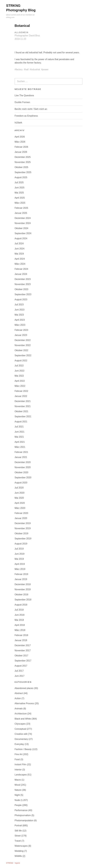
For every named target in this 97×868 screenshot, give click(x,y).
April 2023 (20, 320)
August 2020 (21, 483)
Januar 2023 (21, 335)
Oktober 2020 (21, 472)
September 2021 (23, 416)
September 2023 (23, 294)
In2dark (18, 123)
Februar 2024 (21, 269)
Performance (21, 810)
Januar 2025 (21, 213)
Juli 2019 (19, 549)
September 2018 (23, 600)
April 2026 (20, 137)
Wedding (19, 851)
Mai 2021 (19, 437)
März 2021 (20, 447)
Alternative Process (24, 703)
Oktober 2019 (21, 533)
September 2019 (23, 539)
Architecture (21, 714)
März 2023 (20, 325)
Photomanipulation (24, 820)
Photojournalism (23, 815)
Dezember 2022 (23, 340)
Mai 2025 (19, 193)
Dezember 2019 (23, 523)
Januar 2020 (21, 518)
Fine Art (18, 754)
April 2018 (20, 625)
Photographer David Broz (27, 36)
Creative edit (21, 734)
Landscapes (21, 775)
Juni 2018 (19, 615)
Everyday (19, 744)
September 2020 (23, 478)
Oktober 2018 (21, 595)
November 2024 (23, 223)
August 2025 (21, 177)
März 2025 (20, 203)
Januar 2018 (21, 640)
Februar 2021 (21, 452)
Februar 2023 (21, 330)
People (18, 805)
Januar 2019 (21, 579)
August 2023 (21, 299)
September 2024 (23, 233)
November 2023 (23, 284)
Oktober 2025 (21, 167)
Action (18, 698)
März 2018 (20, 630)
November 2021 (23, 406)
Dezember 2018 (23, 584)
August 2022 (21, 361)
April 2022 (20, 381)
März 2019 (20, 569)
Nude (17, 800)
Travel (18, 841)
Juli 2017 (19, 671)
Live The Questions (24, 95)
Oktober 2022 (21, 350)
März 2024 (20, 264)
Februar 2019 (21, 574)
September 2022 (23, 355)
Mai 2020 (19, 498)
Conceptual (20, 729)
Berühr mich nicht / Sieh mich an (31, 109)
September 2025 (23, 172)
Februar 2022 (21, 391)
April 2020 (20, 503)
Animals (19, 709)
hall (27, 69)
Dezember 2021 (23, 401)
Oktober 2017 (21, 656)
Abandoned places (24, 688)
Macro (18, 780)
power (46, 69)
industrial (35, 69)
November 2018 (23, 589)
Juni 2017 (19, 676)
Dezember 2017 (23, 645)
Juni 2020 (19, 493)
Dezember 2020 (23, 462)
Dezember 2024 (23, 218)
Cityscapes (20, 724)
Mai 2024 (19, 254)
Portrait (18, 826)
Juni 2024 (19, 249)
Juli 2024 (19, 244)
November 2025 (23, 162)
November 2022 (23, 345)
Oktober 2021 (21, 411)
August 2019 (21, 544)
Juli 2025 (19, 182)
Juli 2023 (19, 305)
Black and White (23, 719)
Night (17, 795)
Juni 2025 (19, 188)
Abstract (19, 693)
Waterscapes (21, 846)
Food (17, 759)
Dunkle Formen (22, 102)
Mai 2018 (19, 620)
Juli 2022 (19, 366)
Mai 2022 (19, 376)
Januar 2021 (21, 457)
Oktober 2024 (21, 228)
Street (18, 836)
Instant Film (20, 764)
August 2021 (21, 422)
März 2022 (20, 386)
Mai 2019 (19, 559)
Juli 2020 (19, 488)
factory (19, 69)
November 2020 (23, 467)
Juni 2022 (19, 371)
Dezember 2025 (23, 157)
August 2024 (21, 238)
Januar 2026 (21, 152)
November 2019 (23, 528)
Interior (18, 770)
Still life (18, 831)
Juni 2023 (19, 310)
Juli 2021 (19, 427)
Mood (17, 785)
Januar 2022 (21, 396)
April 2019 (20, 564)
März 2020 (20, 508)
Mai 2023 (19, 315)
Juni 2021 (19, 432)
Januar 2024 (21, 274)
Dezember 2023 (23, 279)
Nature (18, 790)
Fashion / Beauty (23, 749)
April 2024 (20, 259)
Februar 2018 (21, 635)
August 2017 (21, 666)
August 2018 (21, 605)
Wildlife (18, 856)
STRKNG (10, 863)
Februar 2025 (21, 208)
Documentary (21, 739)
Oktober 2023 (21, 289)
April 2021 (20, 442)
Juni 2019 (19, 554)
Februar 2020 (21, 513)
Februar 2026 (21, 147)
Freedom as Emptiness (26, 116)
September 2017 (23, 661)
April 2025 (20, 198)
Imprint (17, 863)
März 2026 (20, 142)
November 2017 (23, 650)
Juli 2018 (19, 610)
